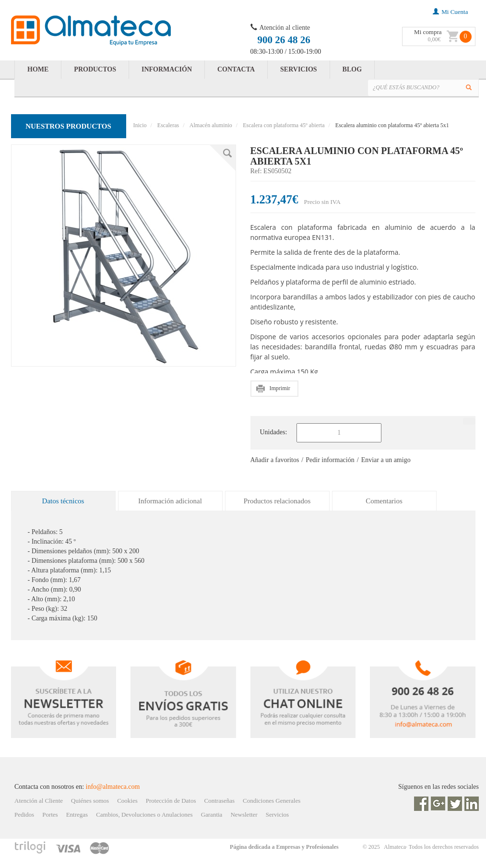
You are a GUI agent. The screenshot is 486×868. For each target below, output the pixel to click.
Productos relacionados (277, 501)
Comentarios (384, 501)
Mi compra (428, 32)
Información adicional (170, 501)
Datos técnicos (63, 501)
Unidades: (274, 432)
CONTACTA (236, 69)
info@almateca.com (113, 787)
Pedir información (330, 460)
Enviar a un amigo (386, 460)
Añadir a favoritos (275, 460)
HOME (38, 69)
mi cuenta (450, 12)
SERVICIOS (299, 69)
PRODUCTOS (95, 69)
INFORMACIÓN (167, 69)
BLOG (352, 69)
